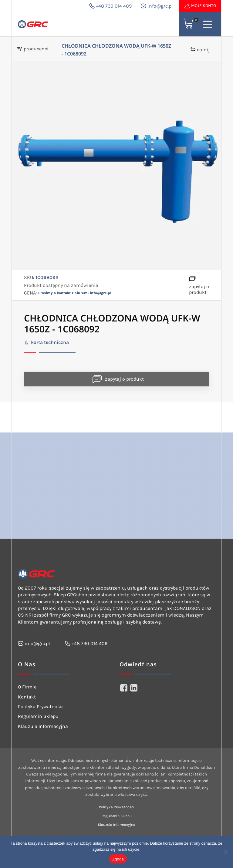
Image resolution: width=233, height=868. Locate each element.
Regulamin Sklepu (38, 716)
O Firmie (27, 687)
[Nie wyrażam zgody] (225, 852)
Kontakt (27, 697)
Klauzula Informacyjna (43, 726)
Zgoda (118, 859)
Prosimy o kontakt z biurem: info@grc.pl (75, 293)
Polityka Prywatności (41, 707)
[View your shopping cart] (188, 24)
